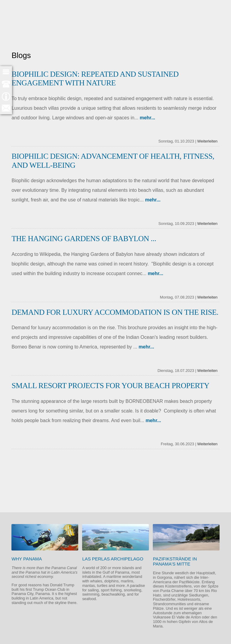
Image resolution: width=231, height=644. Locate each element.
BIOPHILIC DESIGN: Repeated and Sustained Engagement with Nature (95, 78)
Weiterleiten (207, 141)
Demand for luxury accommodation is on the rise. (115, 312)
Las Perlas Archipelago (113, 559)
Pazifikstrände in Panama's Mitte (175, 561)
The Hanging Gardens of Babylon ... (84, 239)
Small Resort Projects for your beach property (110, 386)
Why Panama (27, 559)
